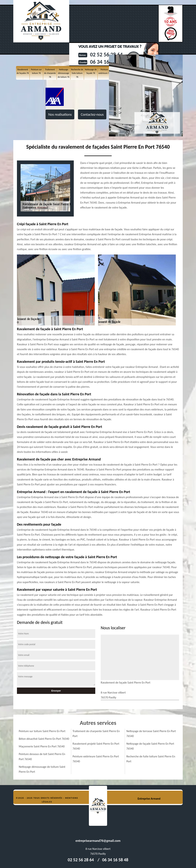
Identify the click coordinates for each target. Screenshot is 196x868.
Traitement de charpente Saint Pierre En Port (96, 734)
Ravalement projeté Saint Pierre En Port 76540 (96, 746)
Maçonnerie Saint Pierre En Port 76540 (42, 746)
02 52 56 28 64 (81, 860)
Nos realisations (60, 114)
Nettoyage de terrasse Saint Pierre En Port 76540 (151, 734)
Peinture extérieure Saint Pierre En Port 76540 (96, 759)
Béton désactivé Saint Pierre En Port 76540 (44, 739)
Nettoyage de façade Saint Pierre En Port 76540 (150, 746)
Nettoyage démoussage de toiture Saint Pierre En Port (42, 769)
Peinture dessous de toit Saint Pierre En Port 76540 (42, 756)
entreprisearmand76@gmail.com (98, 841)
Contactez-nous (92, 114)
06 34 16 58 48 (115, 860)
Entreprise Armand (149, 799)
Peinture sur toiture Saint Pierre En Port (42, 731)
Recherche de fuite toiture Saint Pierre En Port (151, 759)
